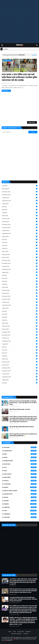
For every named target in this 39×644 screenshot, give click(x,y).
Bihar (20, 457)
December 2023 (20, 260)
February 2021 (20, 362)
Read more (6, 91)
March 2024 (20, 251)
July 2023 (20, 275)
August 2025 (20, 204)
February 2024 (20, 254)
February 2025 (20, 219)
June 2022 (20, 314)
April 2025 (20, 213)
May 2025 (20, 210)
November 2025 (20, 195)
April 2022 (20, 320)
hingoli (20, 481)
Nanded (20, 504)
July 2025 (20, 207)
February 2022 (20, 326)
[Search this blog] (15, 132)
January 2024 (20, 257)
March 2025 (20, 216)
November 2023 (20, 263)
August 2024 (20, 236)
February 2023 (20, 290)
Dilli (20, 467)
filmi (20, 471)
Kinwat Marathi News (20, 491)
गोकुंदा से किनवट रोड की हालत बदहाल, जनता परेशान (20, 409)
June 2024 (20, 242)
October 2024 (20, 231)
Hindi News (20, 477)
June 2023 (20, 278)
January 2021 (20, 365)
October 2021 (20, 338)
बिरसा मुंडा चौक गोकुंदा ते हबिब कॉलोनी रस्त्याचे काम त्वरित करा (22, 427)
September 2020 (20, 377)
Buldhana (20, 464)
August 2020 (20, 380)
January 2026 (20, 189)
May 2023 (20, 281)
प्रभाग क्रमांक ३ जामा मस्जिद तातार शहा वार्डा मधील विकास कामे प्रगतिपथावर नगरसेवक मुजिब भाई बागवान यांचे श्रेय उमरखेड (19, 77)
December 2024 (20, 225)
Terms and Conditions (16, 634)
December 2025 (20, 192)
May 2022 (20, 317)
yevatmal (20, 517)
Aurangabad (20, 451)
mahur (20, 497)
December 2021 (20, 332)
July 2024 (20, 239)
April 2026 (20, 186)
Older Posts (32, 122)
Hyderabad (20, 484)
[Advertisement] (19, 21)
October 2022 (20, 302)
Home (10, 632)
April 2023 (20, 284)
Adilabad (20, 447)
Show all (34, 55)
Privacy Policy (21, 632)
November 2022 (20, 299)
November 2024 (20, 228)
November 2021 (20, 335)
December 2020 (20, 368)
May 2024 (20, 245)
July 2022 (20, 311)
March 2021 (20, 359)
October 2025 (20, 198)
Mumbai (20, 501)
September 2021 (20, 341)
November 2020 (20, 371)
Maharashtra (20, 494)
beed (20, 454)
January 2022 (20, 329)
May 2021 (20, 353)
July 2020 (20, 383)
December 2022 (20, 296)
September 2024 (20, 233)
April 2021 (20, 356)
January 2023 (20, 293)
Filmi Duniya (20, 474)
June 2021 (20, 350)
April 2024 (20, 248)
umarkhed (20, 514)
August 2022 (20, 308)
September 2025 (20, 201)
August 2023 (20, 272)
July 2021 (20, 347)
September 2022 (20, 305)
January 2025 (20, 222)
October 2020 (20, 374)
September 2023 (20, 269)
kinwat (20, 487)
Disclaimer (28, 632)
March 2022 (20, 323)
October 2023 (20, 266)
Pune (20, 511)
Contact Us (26, 634)
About (14, 632)
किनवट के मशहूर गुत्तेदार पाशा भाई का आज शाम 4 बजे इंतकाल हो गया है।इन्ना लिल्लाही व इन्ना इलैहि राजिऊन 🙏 (23, 435)
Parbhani (20, 507)
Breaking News (20, 461)
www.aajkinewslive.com (19, 637)
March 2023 (20, 287)
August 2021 (20, 344)
